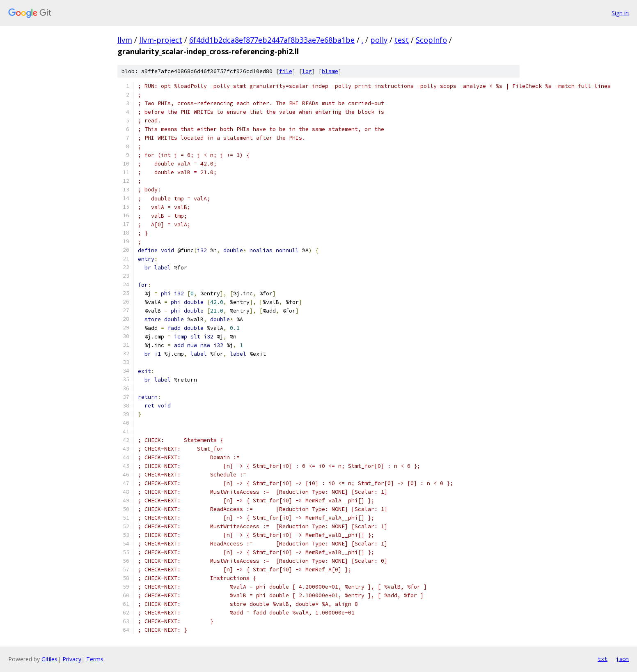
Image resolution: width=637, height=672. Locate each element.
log (307, 71)
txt (603, 659)
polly (379, 40)
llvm (125, 40)
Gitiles (49, 659)
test (402, 40)
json (622, 659)
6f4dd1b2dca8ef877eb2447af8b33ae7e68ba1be (272, 40)
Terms (95, 659)
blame (330, 71)
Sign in (620, 13)
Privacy (72, 659)
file (286, 71)
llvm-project (161, 40)
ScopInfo (431, 40)
